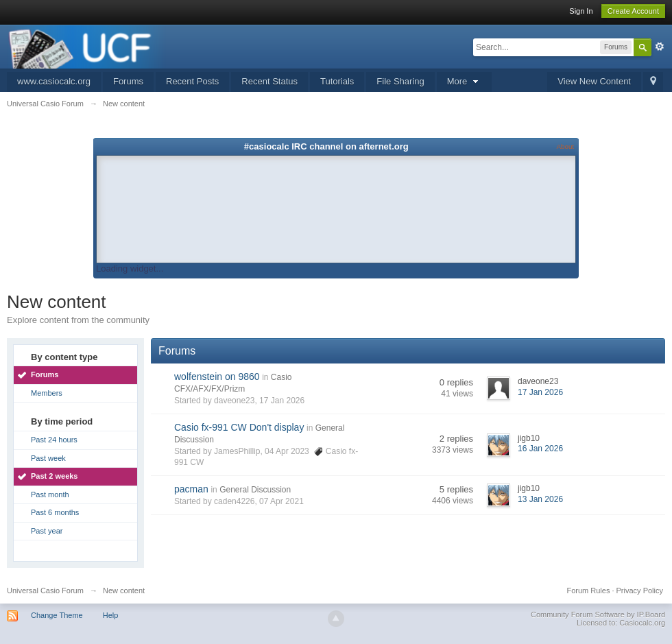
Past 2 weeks (55, 476)
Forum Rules (588, 591)
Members (47, 393)
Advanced (660, 47)
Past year (47, 531)
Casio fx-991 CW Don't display (239, 427)
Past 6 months (55, 512)
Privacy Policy (640, 591)
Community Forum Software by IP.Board (598, 615)
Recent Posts (192, 81)
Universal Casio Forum (45, 591)
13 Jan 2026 (540, 499)
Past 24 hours (54, 440)
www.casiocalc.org (54, 81)
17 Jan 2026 (540, 392)
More (464, 81)
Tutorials (337, 81)
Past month (50, 494)
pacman (191, 489)
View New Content (594, 81)
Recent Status (269, 81)
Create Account (633, 11)
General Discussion (255, 490)
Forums (128, 81)
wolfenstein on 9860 (217, 377)
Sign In (581, 11)
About (565, 146)
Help (111, 615)
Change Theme (57, 615)
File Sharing (400, 81)
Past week (48, 458)
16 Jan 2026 (540, 449)
